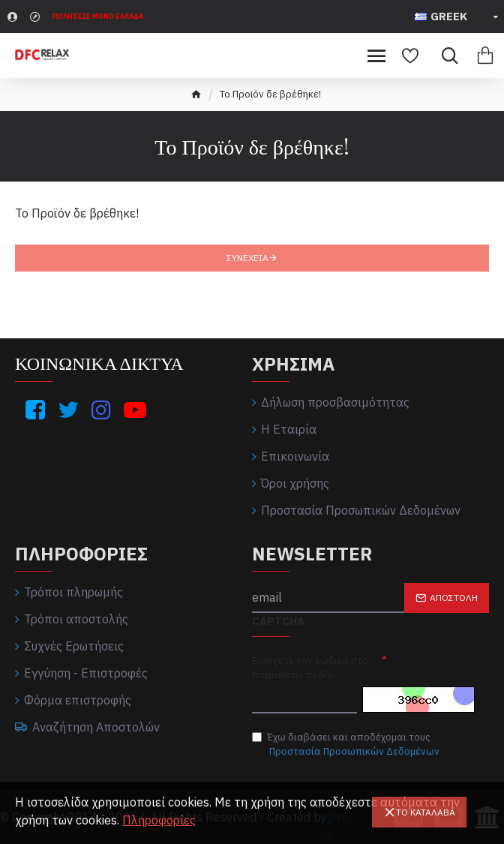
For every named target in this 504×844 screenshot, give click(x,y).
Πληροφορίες (159, 820)
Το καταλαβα (426, 812)
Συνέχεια (247, 258)
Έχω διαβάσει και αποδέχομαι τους (347, 745)
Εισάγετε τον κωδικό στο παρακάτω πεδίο (310, 668)
